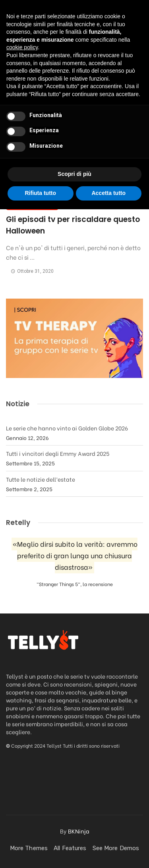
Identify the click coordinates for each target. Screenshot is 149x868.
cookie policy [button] (22, 706)
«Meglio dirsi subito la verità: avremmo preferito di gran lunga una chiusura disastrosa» (75, 556)
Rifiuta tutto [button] (40, 852)
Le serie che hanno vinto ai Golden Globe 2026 (67, 428)
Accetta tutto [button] (108, 852)
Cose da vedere (32, 205)
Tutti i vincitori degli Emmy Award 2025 (58, 453)
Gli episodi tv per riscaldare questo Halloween (73, 225)
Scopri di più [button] (74, 833)
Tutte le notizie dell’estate (41, 479)
